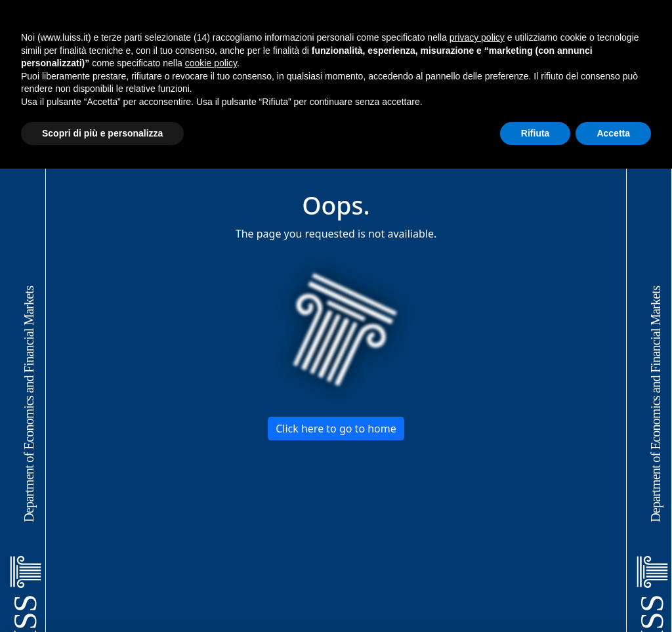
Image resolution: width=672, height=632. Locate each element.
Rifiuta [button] (535, 133)
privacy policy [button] (477, 37)
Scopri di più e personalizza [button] (102, 133)
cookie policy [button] (211, 63)
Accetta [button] (613, 133)
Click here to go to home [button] (336, 429)
